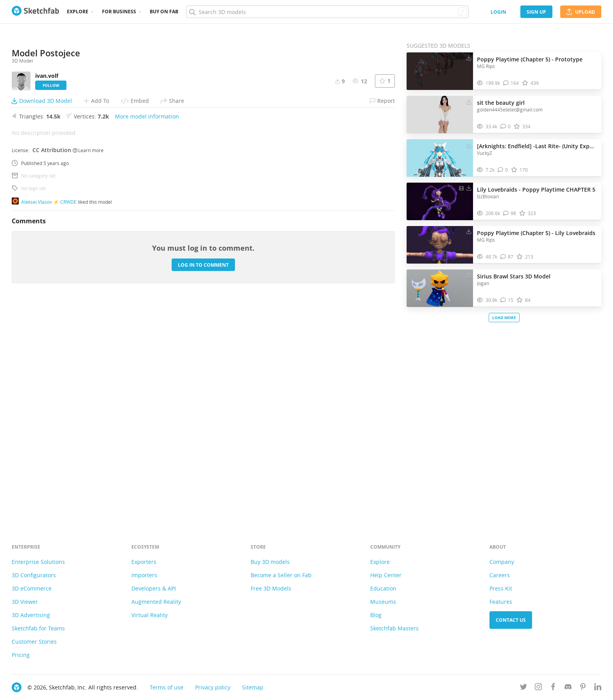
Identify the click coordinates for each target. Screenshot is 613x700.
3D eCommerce (32, 588)
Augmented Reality (156, 602)
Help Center (386, 575)
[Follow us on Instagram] (538, 688)
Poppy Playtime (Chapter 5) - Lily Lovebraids (536, 233)
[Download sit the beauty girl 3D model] (469, 101)
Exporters (144, 562)
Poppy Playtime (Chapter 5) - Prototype (530, 59)
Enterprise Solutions (38, 562)
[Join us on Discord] (568, 688)
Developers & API (154, 588)
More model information (147, 331)
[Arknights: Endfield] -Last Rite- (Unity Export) (537, 146)
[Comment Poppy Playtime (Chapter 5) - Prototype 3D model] (511, 83)
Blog (376, 615)
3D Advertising (31, 615)
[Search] (327, 12)
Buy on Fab (164, 12)
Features (501, 602)
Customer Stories (34, 642)
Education (383, 588)
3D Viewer (25, 602)
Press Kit (501, 588)
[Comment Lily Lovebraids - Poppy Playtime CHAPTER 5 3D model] (510, 213)
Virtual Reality (150, 615)
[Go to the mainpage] (35, 12)
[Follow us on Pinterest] (583, 688)
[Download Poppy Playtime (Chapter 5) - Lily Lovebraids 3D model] (469, 231)
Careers (500, 575)
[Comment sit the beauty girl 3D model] (506, 127)
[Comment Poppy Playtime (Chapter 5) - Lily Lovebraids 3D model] (507, 257)
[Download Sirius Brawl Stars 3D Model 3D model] (469, 275)
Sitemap (253, 687)
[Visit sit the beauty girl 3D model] (440, 115)
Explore (78, 12)
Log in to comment (203, 480)
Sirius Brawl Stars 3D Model (514, 276)
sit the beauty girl (501, 103)
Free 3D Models (271, 588)
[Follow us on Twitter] (523, 688)
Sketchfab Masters (394, 628)
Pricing (21, 655)
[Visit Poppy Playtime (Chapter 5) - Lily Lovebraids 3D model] (440, 245)
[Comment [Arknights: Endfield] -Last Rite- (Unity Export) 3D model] (503, 170)
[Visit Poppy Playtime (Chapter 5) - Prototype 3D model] (440, 71)
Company (502, 562)
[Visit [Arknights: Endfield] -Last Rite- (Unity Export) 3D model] (440, 158)
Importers (144, 575)
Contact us (511, 620)
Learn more (88, 365)
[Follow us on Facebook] (553, 688)
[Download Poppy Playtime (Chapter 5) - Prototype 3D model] (469, 57)
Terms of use (167, 687)
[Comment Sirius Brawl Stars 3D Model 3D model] (507, 300)
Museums (383, 602)
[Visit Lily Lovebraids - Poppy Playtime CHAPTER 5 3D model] (440, 201)
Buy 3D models (270, 562)
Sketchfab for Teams (38, 628)
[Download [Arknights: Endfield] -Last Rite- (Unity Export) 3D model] (469, 144)
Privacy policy (213, 687)
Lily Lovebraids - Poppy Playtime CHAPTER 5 (536, 189)
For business (119, 12)
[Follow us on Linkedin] (598, 688)
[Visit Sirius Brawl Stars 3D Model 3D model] (440, 288)
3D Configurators (34, 575)
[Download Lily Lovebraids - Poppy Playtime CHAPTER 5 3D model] (469, 188)
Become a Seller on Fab (281, 575)
